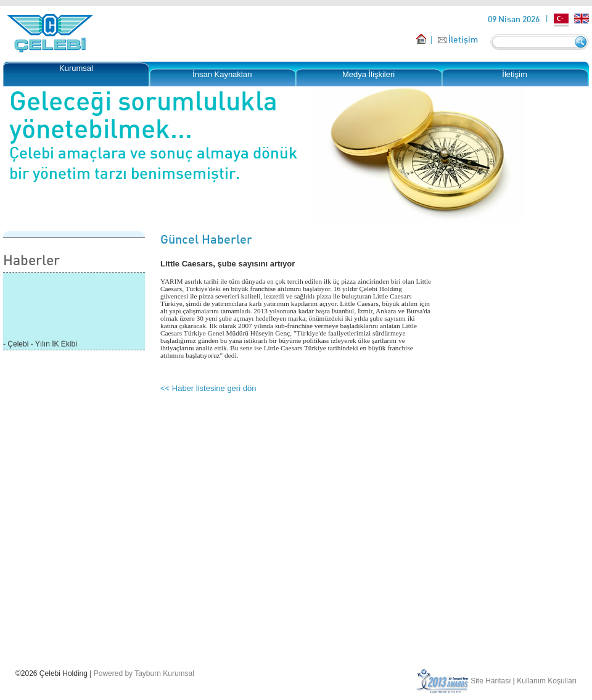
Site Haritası (491, 681)
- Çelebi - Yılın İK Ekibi (40, 348)
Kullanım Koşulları (547, 681)
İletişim (463, 39)
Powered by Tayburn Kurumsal (144, 673)
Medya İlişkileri (368, 74)
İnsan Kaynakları (222, 74)
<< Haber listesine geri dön (208, 388)
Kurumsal (76, 68)
